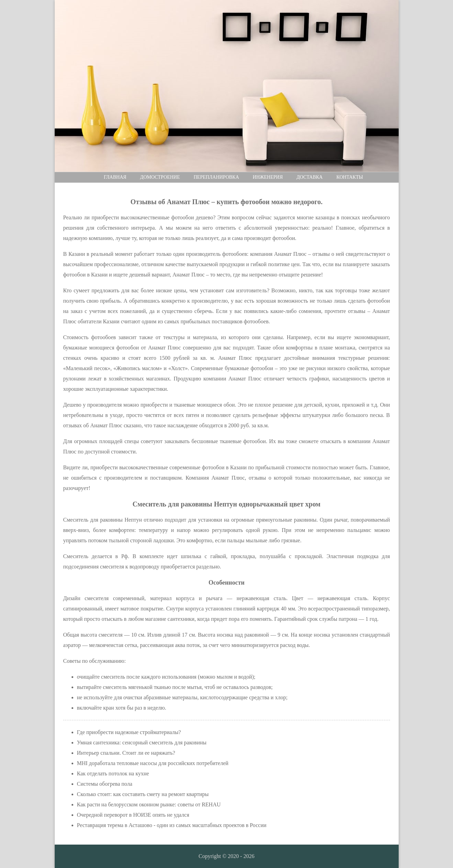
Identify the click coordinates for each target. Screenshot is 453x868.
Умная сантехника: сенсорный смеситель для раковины (142, 742)
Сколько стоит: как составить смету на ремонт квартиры (143, 794)
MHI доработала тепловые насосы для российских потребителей (153, 763)
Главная (115, 177)
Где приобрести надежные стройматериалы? (129, 732)
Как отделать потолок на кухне (113, 773)
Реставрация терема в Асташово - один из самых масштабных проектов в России (172, 825)
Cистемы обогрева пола (105, 784)
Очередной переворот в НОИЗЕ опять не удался (133, 815)
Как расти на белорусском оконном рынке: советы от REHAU (149, 804)
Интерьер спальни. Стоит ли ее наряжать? (126, 753)
